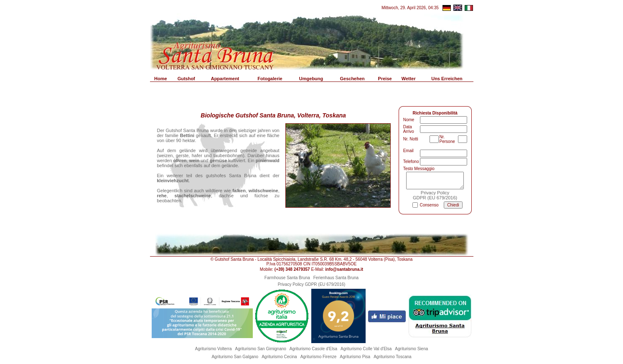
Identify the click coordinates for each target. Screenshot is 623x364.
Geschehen (352, 79)
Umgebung (311, 79)
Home (161, 79)
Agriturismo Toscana (392, 357)
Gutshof (186, 79)
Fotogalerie (270, 79)
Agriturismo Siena (411, 349)
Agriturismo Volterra (214, 349)
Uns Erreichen (447, 79)
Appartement (225, 79)
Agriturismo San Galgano (235, 357)
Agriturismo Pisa (355, 357)
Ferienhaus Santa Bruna (336, 278)
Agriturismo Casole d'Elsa (313, 349)
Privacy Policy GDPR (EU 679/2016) (312, 284)
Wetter (409, 79)
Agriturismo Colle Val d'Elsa (366, 349)
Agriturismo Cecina (279, 357)
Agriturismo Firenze (319, 357)
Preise (385, 79)
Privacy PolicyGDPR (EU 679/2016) (435, 195)
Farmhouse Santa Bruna (287, 278)
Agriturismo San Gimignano (261, 349)
